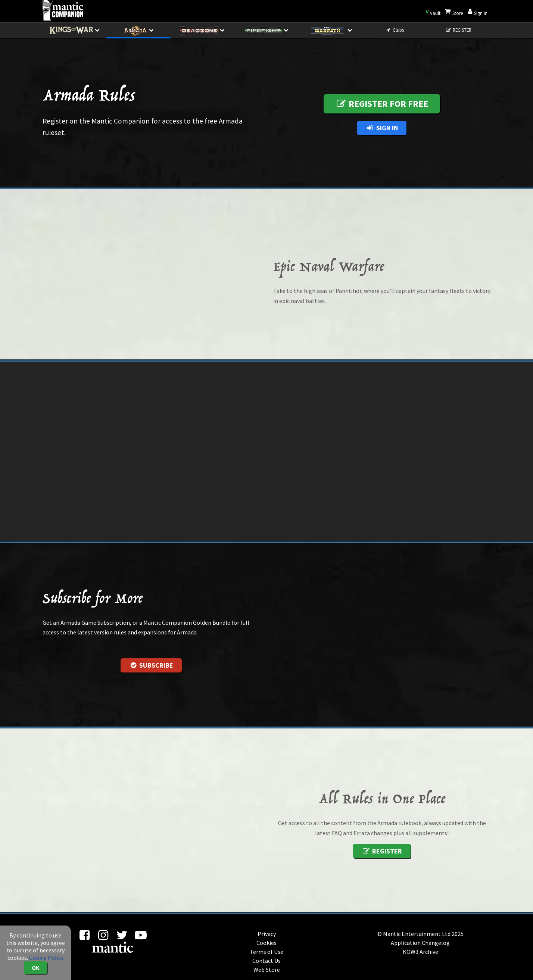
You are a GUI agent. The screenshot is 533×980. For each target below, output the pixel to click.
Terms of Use (266, 952)
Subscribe (151, 665)
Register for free (382, 104)
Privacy (267, 934)
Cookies (266, 943)
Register (382, 851)
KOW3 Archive (420, 952)
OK (36, 968)
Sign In (382, 128)
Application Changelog (420, 943)
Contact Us (266, 961)
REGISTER (459, 30)
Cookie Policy (46, 958)
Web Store (267, 970)
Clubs (394, 30)
